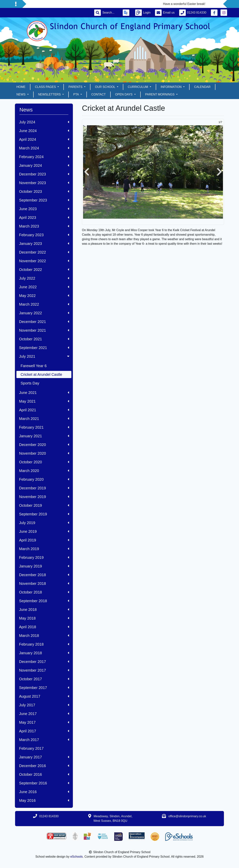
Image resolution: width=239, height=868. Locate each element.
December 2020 (44, 445)
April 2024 (44, 139)
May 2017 (44, 722)
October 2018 (44, 592)
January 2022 (44, 313)
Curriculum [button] (138, 87)
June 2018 (44, 610)
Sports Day (30, 383)
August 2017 (44, 696)
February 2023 (44, 235)
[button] (87, 172)
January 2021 (44, 436)
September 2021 (44, 348)
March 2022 (44, 304)
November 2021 (44, 330)
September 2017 (44, 688)
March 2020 (44, 471)
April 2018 (44, 627)
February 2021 (44, 427)
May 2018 (44, 618)
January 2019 (44, 566)
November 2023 (44, 183)
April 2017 (44, 731)
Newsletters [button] (50, 94)
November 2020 (44, 453)
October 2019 (44, 505)
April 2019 (44, 540)
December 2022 (44, 252)
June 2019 (44, 531)
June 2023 (44, 209)
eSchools (76, 857)
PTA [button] (76, 94)
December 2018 (44, 575)
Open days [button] (124, 94)
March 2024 (44, 148)
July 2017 (44, 705)
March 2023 (44, 226)
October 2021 (44, 339)
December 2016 (44, 766)
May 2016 (44, 800)
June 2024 (44, 131)
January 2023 (44, 244)
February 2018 (44, 644)
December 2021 (44, 322)
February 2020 (44, 479)
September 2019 (44, 514)
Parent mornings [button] (160, 94)
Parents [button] (76, 87)
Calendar (202, 87)
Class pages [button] (46, 87)
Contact (99, 94)
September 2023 (44, 200)
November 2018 (44, 584)
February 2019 (44, 557)
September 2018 (44, 601)
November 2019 (44, 497)
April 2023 (44, 218)
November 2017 (44, 670)
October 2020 (44, 462)
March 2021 (44, 419)
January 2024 (44, 165)
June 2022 (44, 287)
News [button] (21, 94)
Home (21, 87)
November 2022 (44, 261)
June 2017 (44, 714)
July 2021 (45, 356)
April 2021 (44, 410)
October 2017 (44, 679)
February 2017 (31, 748)
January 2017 (44, 757)
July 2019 (44, 523)
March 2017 (44, 740)
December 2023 (44, 174)
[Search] (110, 13)
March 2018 (44, 636)
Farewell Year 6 (34, 366)
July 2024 (44, 122)
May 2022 (44, 296)
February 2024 (44, 157)
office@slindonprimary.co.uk (187, 816)
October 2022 (44, 270)
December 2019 (44, 488)
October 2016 (44, 774)
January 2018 (44, 653)
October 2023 (44, 191)
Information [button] (172, 87)
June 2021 (44, 393)
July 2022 (44, 278)
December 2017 (44, 662)
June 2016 (44, 792)
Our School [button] (105, 87)
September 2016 (44, 783)
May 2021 (44, 401)
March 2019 (44, 549)
